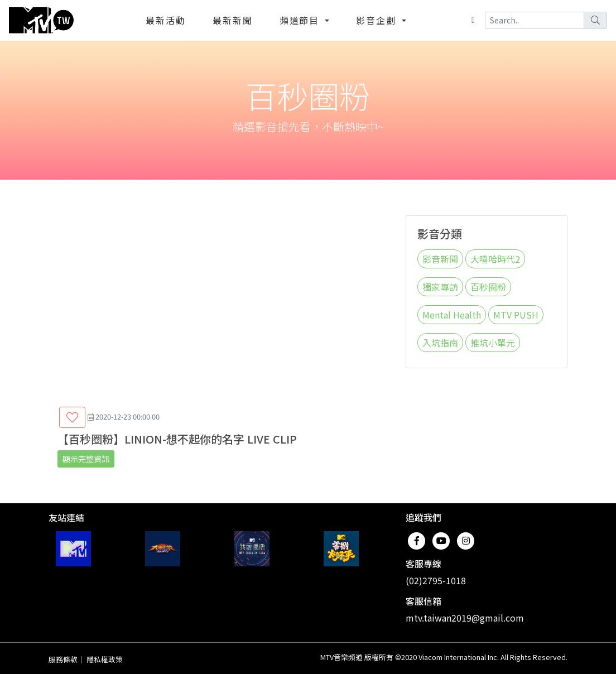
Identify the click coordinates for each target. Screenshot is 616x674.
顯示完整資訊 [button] (86, 459)
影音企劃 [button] (378, 20)
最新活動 (166, 20)
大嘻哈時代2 (495, 259)
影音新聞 (440, 259)
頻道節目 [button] (301, 20)
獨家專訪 (440, 287)
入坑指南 (440, 343)
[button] (72, 417)
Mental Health (452, 315)
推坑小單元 (493, 343)
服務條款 (63, 659)
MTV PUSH (516, 315)
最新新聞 (233, 20)
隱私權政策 (105, 659)
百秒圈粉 (488, 287)
